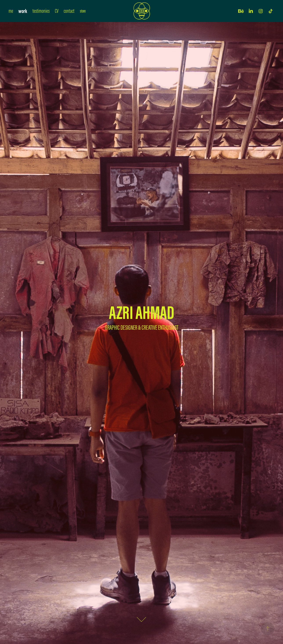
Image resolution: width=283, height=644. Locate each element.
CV (57, 11)
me (11, 11)
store (83, 11)
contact (69, 11)
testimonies (41, 11)
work (23, 11)
